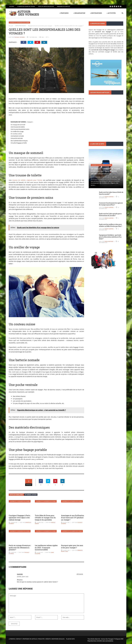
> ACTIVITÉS (111, 13)
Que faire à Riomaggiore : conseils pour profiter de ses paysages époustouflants (106, 120)
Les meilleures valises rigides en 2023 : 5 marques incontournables (46, 548)
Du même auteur (31, 495)
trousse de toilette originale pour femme (27, 180)
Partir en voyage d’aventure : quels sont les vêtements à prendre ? (20, 548)
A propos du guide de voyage (26, 6)
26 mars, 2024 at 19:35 (23, 577)
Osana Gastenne (109, 241)
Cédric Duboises (109, 197)
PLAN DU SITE (70, 639)
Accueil (12, 6)
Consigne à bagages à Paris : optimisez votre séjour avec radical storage (20, 518)
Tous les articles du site (46, 6)
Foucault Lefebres (19, 37)
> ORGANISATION (79, 13)
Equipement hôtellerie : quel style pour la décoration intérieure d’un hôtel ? (110, 237)
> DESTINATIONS (96, 13)
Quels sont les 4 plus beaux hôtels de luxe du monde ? (111, 193)
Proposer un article (64, 6)
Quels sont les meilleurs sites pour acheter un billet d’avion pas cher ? (111, 225)
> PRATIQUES (64, 13)
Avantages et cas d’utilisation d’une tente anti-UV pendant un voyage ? (73, 518)
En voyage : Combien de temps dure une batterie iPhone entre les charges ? (105, 171)
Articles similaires (16, 495)
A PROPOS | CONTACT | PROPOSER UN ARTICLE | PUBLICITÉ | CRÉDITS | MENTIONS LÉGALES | (37, 639)
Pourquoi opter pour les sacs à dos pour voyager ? (72, 546)
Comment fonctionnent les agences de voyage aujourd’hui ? (111, 204)
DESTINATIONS (95, 114)
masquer (30, 122)
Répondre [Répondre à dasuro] (80, 574)
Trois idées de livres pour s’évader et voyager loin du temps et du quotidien (45, 518)
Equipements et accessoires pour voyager (19, 23)
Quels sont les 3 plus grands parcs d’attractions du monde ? (110, 215)
